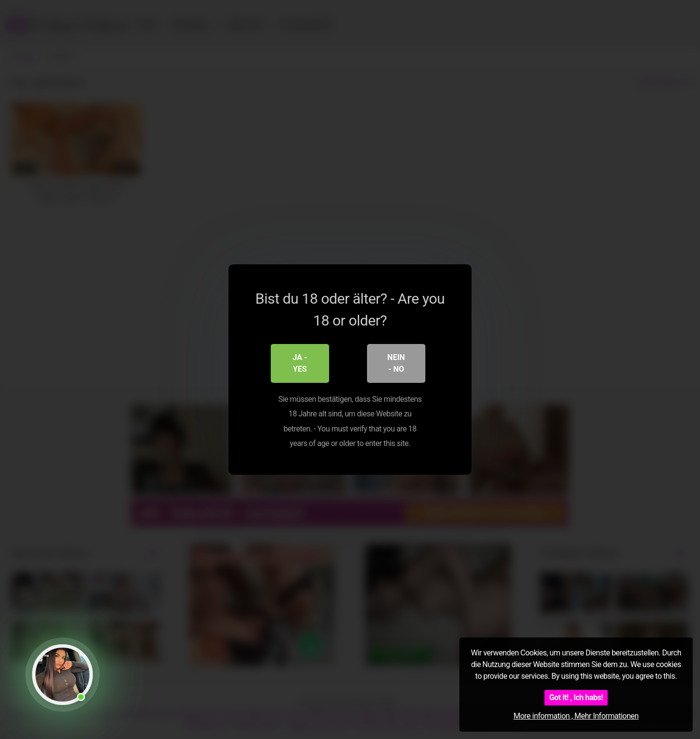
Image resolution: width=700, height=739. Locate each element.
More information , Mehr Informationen (576, 716)
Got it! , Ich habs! (576, 697)
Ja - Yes (300, 363)
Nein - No (396, 363)
